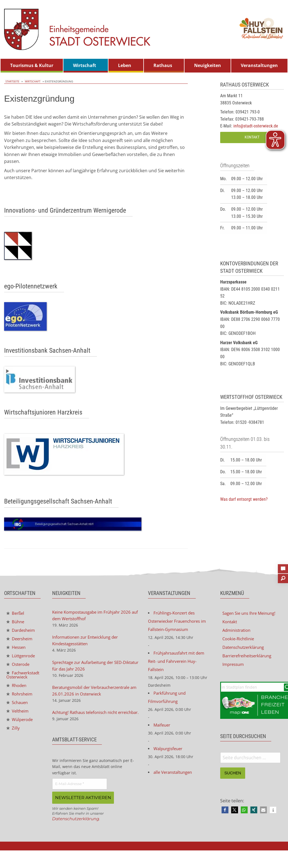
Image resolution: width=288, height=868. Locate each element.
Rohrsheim (21, 702)
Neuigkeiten (208, 65)
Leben (125, 65)
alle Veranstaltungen (175, 778)
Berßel (16, 613)
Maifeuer (163, 730)
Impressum (234, 666)
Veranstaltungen (259, 65)
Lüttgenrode (22, 658)
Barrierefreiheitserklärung (249, 657)
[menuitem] (32, 66)
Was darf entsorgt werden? (244, 499)
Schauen (18, 711)
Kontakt (252, 137)
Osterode (19, 666)
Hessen (17, 649)
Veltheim (18, 719)
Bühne (16, 622)
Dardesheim (22, 631)
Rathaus (163, 65)
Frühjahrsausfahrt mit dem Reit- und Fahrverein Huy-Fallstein (179, 664)
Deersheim (21, 640)
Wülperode (21, 728)
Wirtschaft (85, 65)
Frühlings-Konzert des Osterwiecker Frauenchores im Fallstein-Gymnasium (180, 622)
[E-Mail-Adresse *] (80, 795)
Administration (238, 631)
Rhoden (17, 693)
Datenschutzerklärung (77, 829)
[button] (225, 812)
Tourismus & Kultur (32, 65)
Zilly (13, 737)
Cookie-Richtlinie (240, 640)
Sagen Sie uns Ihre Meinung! (251, 613)
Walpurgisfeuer (169, 754)
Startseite (12, 81)
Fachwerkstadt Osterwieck (21, 680)
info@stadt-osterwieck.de (256, 126)
